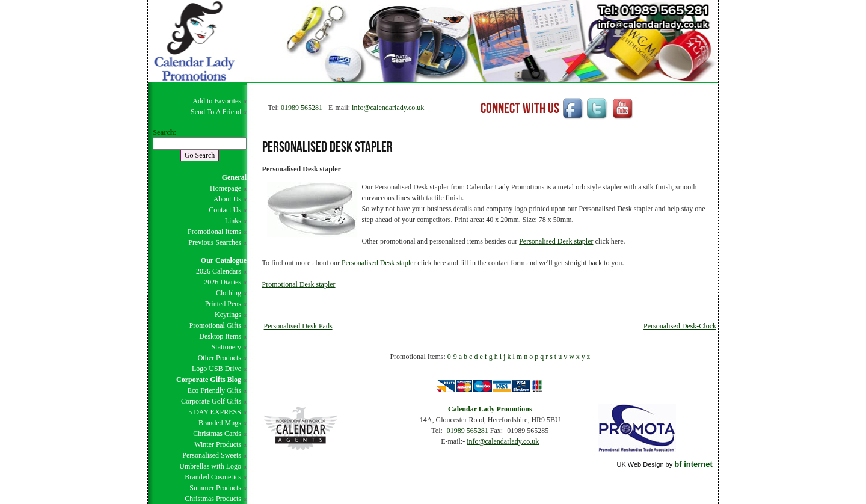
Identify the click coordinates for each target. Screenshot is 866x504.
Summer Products (215, 488)
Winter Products (218, 444)
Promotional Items (214, 232)
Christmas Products (213, 499)
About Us (227, 199)
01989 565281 (302, 108)
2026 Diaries (223, 282)
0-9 (452, 357)
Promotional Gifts (215, 325)
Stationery (226, 347)
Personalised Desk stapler (556, 241)
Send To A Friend (216, 112)
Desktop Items (220, 336)
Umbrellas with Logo (210, 466)
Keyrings (228, 315)
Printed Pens (223, 304)
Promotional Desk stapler (299, 284)
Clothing (229, 293)
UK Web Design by (664, 464)
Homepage (226, 188)
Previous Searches (215, 242)
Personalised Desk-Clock (680, 326)
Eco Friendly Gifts (214, 390)
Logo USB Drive (216, 369)
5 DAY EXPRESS (215, 412)
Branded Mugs (220, 423)
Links (233, 221)
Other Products (220, 358)
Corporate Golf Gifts (211, 401)
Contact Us (225, 210)
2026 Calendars (219, 271)
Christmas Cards (217, 434)
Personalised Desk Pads (298, 326)
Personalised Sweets (212, 455)
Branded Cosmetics (213, 477)
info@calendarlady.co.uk (388, 108)
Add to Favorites (217, 101)
